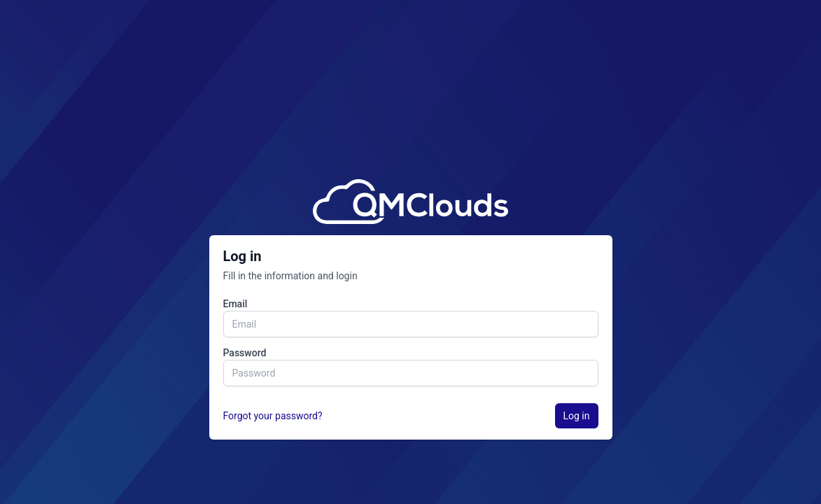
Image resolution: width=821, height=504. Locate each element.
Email (236, 304)
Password (245, 353)
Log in (577, 416)
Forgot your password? (273, 416)
